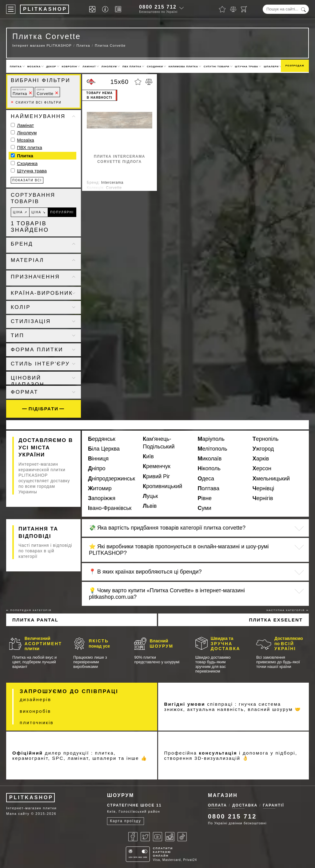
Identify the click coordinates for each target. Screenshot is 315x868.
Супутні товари (217, 67)
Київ (148, 456)
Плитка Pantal (35, 620)
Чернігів (263, 498)
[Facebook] (133, 837)
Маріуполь (211, 439)
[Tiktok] (182, 837)
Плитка (16, 67)
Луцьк (150, 496)
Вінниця (98, 459)
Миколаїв (210, 459)
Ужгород (263, 449)
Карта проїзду (125, 821)
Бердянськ (102, 439)
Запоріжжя (102, 498)
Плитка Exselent (276, 620)
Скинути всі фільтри (36, 103)
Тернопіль (266, 439)
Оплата (217, 805)
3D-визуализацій (217, 758)
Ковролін (70, 67)
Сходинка (27, 163)
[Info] (106, 9)
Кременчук (157, 466)
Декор (51, 67)
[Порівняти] (233, 9)
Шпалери (271, 67)
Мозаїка (34, 67)
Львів (150, 506)
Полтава (209, 488)
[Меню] (11, 9)
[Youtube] (157, 837)
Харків (261, 459)
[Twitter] (145, 837)
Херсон (262, 468)
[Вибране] (222, 9)
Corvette (45, 92)
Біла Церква (104, 449)
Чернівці (263, 488)
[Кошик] (244, 9)
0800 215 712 (158, 7)
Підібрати (44, 409)
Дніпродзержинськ (112, 479)
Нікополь (209, 468)
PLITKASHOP (31, 797)
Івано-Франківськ (110, 508)
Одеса (206, 479)
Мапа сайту (18, 814)
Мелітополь (213, 449)
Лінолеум (109, 67)
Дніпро (97, 468)
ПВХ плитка (132, 67)
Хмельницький (271, 479)
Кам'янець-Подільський (159, 443)
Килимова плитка (183, 67)
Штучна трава (247, 67)
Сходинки (155, 67)
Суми (205, 508)
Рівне (205, 498)
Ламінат (89, 67)
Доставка (245, 805)
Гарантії (274, 805)
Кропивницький (162, 486)
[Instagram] (170, 837)
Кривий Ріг (156, 476)
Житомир (100, 488)
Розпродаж (295, 66)
